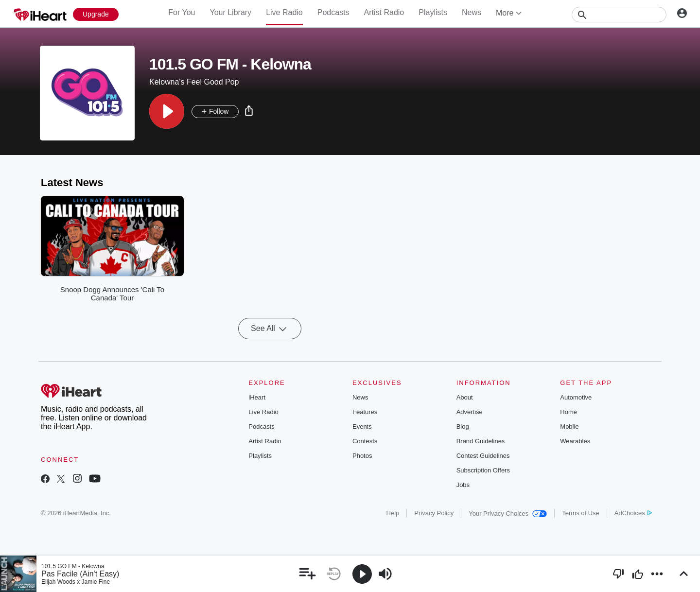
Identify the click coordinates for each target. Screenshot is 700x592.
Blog (463, 427)
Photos (362, 456)
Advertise (470, 412)
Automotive (576, 397)
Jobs (463, 485)
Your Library (230, 12)
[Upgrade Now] (96, 14)
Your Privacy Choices (508, 514)
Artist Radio (384, 12)
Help (393, 513)
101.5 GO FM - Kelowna (73, 566)
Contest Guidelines (483, 456)
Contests (365, 441)
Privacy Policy (434, 513)
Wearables (575, 441)
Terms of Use (581, 513)
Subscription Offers (483, 470)
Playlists (433, 12)
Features (365, 412)
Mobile (569, 427)
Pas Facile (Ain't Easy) (80, 574)
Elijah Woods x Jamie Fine (76, 582)
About (465, 397)
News (472, 12)
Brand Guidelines (481, 441)
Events (362, 427)
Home (569, 412)
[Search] (619, 15)
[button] (167, 111)
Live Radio (284, 12)
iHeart (257, 397)
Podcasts (333, 12)
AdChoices (633, 513)
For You (182, 12)
